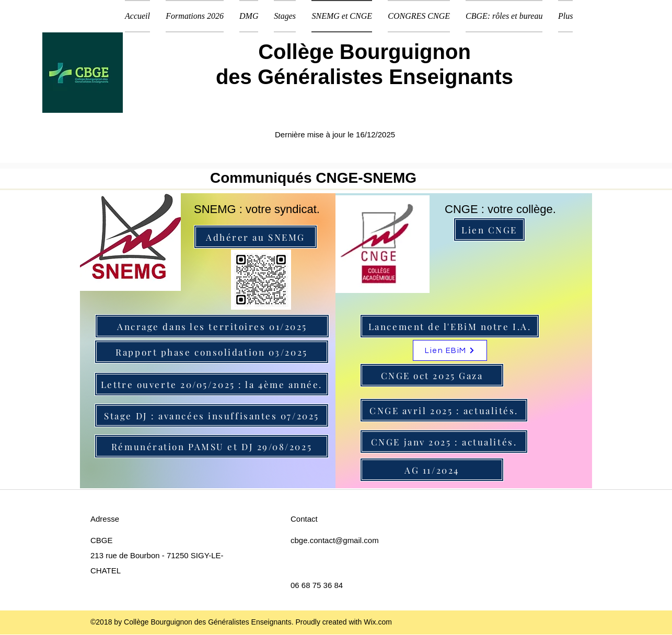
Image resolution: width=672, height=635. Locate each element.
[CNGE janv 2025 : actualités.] (444, 442)
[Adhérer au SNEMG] (256, 237)
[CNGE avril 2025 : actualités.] (444, 410)
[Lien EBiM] (450, 350)
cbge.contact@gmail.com (335, 540)
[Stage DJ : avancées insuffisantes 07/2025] (212, 415)
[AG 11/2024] (432, 470)
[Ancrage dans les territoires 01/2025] (212, 326)
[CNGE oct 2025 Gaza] (432, 375)
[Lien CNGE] (489, 230)
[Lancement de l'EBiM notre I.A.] (450, 326)
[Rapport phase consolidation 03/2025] (212, 352)
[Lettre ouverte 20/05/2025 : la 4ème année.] (212, 384)
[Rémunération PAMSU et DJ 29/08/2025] (212, 446)
